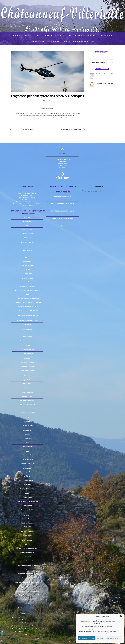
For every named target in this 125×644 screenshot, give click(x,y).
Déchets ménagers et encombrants (28, 472)
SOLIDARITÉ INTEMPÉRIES (65, 130)
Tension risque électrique (28, 510)
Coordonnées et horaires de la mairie (27, 320)
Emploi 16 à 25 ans (27, 396)
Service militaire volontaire (27, 401)
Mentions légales (63, 162)
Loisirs (69, 35)
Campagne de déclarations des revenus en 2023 (27, 578)
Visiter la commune (27, 230)
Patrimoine (27, 35)
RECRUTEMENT (27, 384)
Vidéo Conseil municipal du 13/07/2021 (28, 311)
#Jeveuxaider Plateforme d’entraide (27, 574)
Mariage (28, 345)
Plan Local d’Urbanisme (28, 370)
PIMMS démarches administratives (27, 548)
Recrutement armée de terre (28, 404)
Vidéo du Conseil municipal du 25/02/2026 (102, 62)
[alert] (98, 191)
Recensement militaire (28, 349)
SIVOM (27, 417)
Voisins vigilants (28, 506)
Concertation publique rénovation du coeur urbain (27, 595)
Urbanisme (27, 358)
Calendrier (27, 544)
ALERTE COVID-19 (25, 130)
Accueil (16, 35)
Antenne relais (28, 273)
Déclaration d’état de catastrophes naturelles (27, 582)
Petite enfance (28, 438)
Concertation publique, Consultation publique (46, 42)
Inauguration (28, 527)
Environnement (27, 468)
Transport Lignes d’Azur (28, 463)
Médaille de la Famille (27, 392)
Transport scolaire (28, 455)
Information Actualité (27, 265)
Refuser (100, 638)
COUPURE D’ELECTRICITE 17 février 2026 (62, 211)
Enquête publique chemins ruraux (83, 42)
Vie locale (60, 35)
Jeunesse (27, 434)
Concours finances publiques (28, 413)
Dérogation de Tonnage (28, 362)
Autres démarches (28, 354)
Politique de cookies (62, 164)
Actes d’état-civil (28, 337)
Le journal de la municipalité (28, 286)
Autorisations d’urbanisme (28, 366)
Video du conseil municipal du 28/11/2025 (28, 298)
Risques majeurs (28, 497)
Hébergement (27, 557)
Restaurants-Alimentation (27, 553)
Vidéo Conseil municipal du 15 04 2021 (28, 315)
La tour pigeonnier (28, 250)
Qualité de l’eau (28, 485)
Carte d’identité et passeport (28, 341)
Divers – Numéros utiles (27, 561)
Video (28, 294)
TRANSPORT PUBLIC (28, 459)
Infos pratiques (80, 35)
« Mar (26, 634)
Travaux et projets (27, 325)
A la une (92, 35)
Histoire (27, 225)
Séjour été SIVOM (27, 430)
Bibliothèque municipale (27, 531)
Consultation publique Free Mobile (105, 74)
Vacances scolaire (28, 447)
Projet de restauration (27, 242)
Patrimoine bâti (28, 238)
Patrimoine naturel (28, 233)
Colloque (28, 269)
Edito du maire (27, 261)
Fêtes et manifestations (27, 523)
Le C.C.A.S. (27, 375)
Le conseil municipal (27, 278)
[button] (121, 616)
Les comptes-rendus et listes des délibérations (28, 290)
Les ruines (28, 246)
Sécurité (27, 493)
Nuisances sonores (28, 480)
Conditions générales (62, 166)
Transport (27, 451)
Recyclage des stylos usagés (28, 489)
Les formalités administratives (27, 333)
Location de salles (27, 536)
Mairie (36, 35)
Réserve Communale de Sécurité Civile (28, 501)
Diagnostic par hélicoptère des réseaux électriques (47, 96)
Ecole (28, 442)
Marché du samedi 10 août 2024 (105, 83)
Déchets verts (28, 476)
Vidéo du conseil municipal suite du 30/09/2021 (28, 302)
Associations (27, 519)
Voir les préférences (114, 638)
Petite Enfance (28, 421)
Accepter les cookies (87, 638)
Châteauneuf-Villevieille (62, 160)
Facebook (66, 42)
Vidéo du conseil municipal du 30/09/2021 (28, 307)
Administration (47, 35)
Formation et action (28, 425)
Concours (27, 409)
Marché (27, 388)
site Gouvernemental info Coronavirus (27, 565)
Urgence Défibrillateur (105, 35)
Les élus (28, 282)
